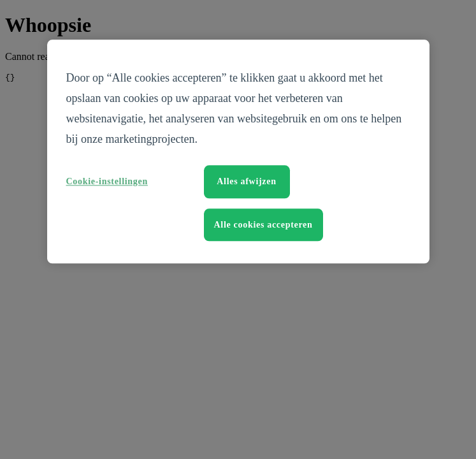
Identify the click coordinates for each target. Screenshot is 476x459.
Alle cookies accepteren (263, 225)
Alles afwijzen (246, 181)
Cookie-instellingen (107, 181)
